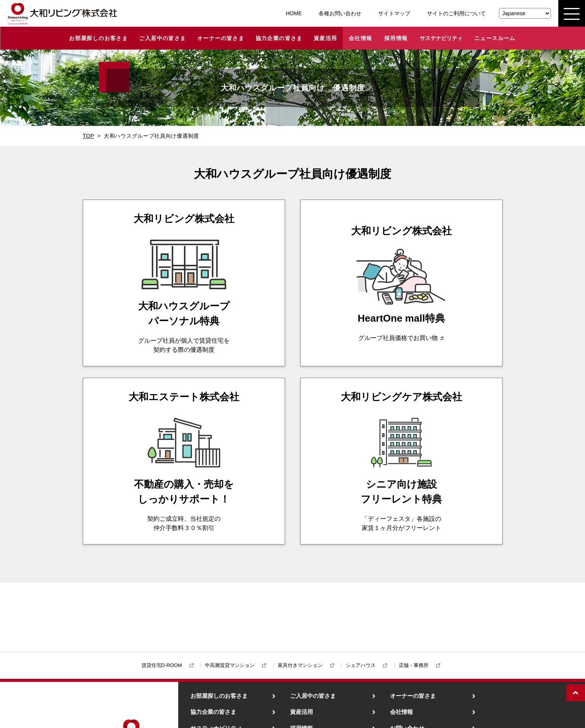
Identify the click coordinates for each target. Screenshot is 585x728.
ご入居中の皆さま (162, 38)
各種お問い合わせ (340, 13)
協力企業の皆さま (279, 38)
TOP (89, 136)
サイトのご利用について (456, 13)
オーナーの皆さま (221, 38)
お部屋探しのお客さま (98, 38)
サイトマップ (394, 13)
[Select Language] (525, 13)
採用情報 (396, 38)
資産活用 (326, 38)
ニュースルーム (495, 38)
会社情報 (361, 38)
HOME (294, 13)
